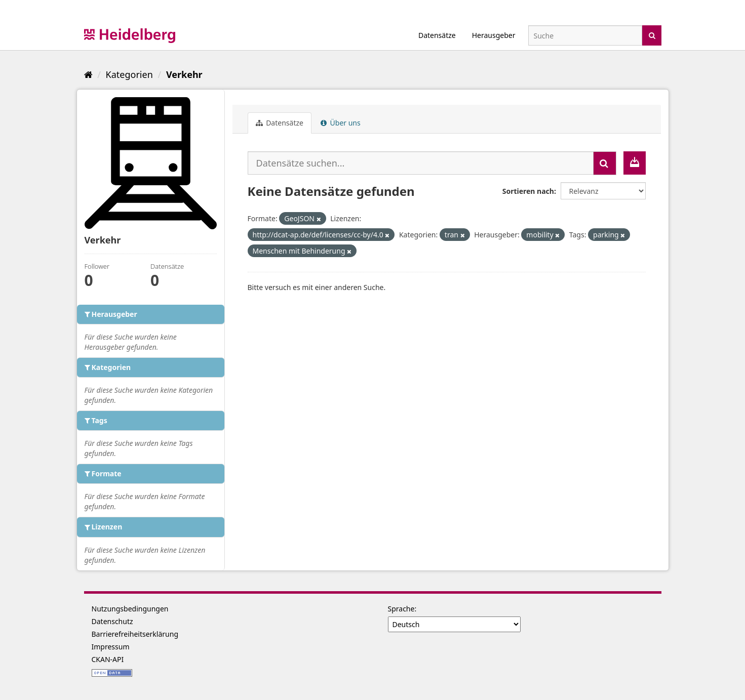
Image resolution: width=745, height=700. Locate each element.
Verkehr (184, 74)
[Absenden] (652, 35)
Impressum (111, 647)
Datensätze (437, 35)
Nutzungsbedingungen (130, 609)
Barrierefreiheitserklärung (135, 634)
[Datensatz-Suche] (585, 35)
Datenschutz (112, 621)
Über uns (341, 123)
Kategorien (129, 74)
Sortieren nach (528, 191)
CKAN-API (108, 659)
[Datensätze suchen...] (421, 163)
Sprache (401, 609)
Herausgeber (494, 35)
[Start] (88, 74)
